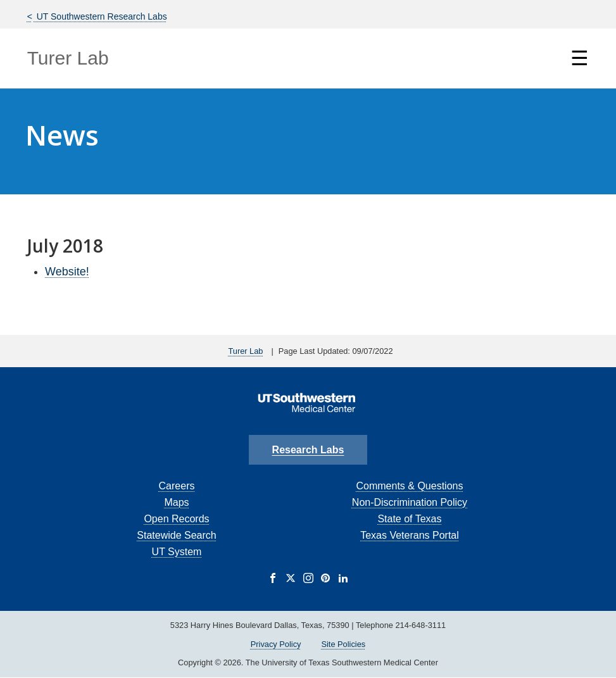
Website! (67, 272)
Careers (177, 486)
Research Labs (308, 450)
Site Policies (343, 644)
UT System (177, 552)
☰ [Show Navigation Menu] (580, 58)
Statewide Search (176, 535)
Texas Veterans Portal (410, 535)
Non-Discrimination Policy (410, 502)
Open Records (176, 519)
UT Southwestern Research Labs (101, 16)
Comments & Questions (409, 486)
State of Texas (409, 519)
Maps (176, 502)
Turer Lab (68, 58)
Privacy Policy (276, 644)
